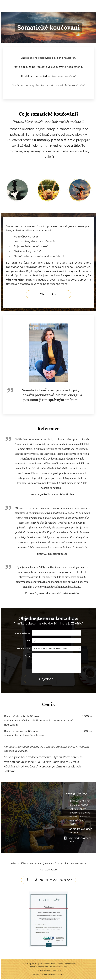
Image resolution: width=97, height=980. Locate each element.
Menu (90, 6)
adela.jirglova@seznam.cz (39, 966)
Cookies (61, 974)
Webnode (52, 974)
